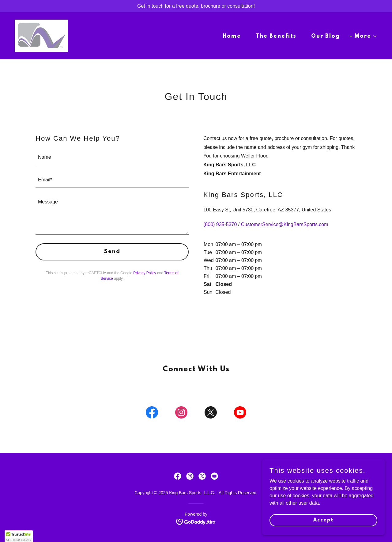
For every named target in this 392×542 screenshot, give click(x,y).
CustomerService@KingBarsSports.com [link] (285, 224)
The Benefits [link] (276, 36)
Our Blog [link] (326, 36)
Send (112, 252)
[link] (41, 35)
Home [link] (232, 36)
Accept (323, 520)
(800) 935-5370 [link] (220, 224)
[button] (364, 36)
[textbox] (112, 157)
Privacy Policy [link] (145, 273)
